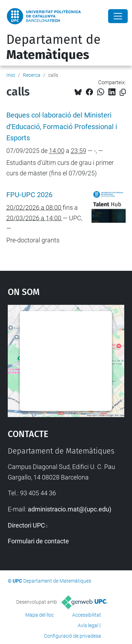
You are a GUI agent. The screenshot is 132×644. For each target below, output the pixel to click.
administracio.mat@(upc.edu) (70, 509)
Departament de (54, 47)
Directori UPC (26, 525)
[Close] (118, 16)
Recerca (32, 75)
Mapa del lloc (40, 615)
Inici (11, 75)
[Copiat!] (123, 92)
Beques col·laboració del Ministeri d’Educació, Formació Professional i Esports (62, 127)
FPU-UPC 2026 (29, 195)
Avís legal (88, 625)
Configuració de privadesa (73, 636)
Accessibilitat (87, 615)
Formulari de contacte (38, 541)
